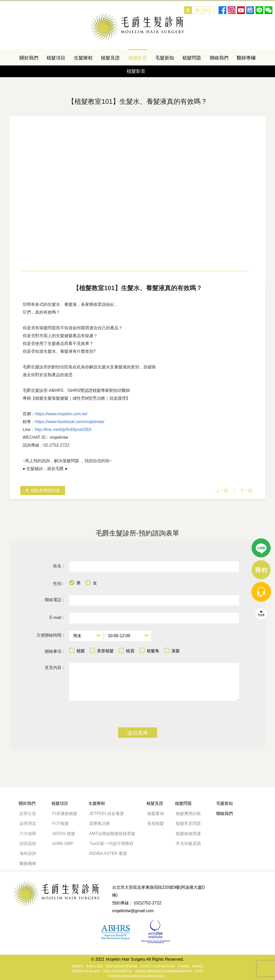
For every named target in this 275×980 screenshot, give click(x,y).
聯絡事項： (55, 651)
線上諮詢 (261, 401)
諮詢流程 (28, 844)
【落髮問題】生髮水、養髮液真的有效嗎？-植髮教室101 (137, 27)
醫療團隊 (28, 864)
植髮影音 (138, 58)
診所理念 (28, 823)
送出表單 (138, 733)
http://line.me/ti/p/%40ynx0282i (63, 430)
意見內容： (55, 668)
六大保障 (28, 834)
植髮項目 (56, 58)
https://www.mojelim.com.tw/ (61, 414)
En (207, 10)
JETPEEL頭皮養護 (107, 814)
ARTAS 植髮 (64, 834)
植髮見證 (110, 58)
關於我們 (29, 58)
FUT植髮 (60, 823)
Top (261, 445)
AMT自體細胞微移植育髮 (112, 834)
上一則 (222, 491)
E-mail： (56, 618)
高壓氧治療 (100, 823)
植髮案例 (156, 814)
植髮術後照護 (188, 834)
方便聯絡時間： (51, 635)
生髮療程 (83, 58)
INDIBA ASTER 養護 (108, 853)
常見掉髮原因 (188, 844)
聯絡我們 (219, 58)
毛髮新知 (165, 58)
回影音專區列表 (45, 491)
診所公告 (28, 814)
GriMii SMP (63, 844)
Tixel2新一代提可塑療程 (111, 844)
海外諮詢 (30, 853)
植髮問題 (192, 58)
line (261, 380)
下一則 (246, 491)
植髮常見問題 (188, 823)
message (261, 423)
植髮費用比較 (188, 814)
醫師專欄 (246, 58)
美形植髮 (156, 823)
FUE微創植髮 (65, 814)
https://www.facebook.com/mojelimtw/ (70, 422)
